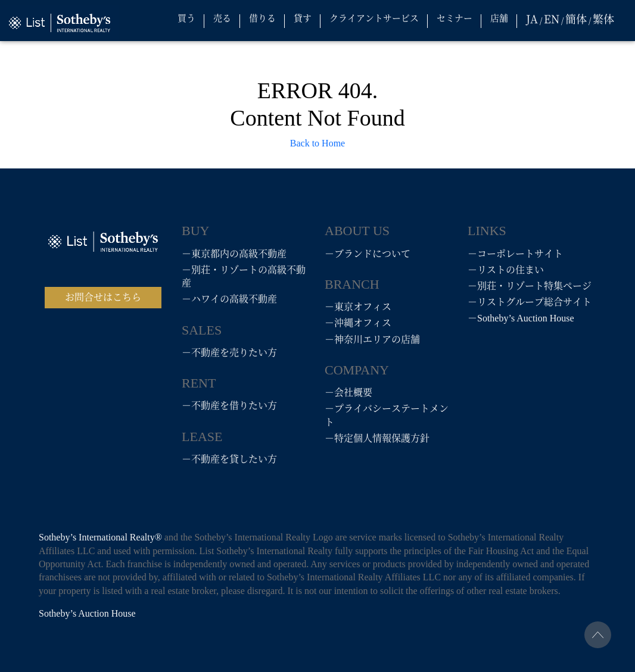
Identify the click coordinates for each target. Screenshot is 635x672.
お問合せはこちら (103, 297)
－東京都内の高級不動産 (234, 254)
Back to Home (317, 143)
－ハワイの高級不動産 (229, 299)
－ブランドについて (368, 254)
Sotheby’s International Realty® (102, 537)
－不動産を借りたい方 (229, 406)
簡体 (576, 18)
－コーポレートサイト (515, 254)
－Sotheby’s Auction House (521, 318)
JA (532, 18)
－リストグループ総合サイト (530, 302)
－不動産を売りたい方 (229, 353)
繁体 (603, 18)
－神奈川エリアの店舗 (372, 340)
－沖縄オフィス (358, 323)
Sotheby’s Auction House (87, 613)
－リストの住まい (506, 270)
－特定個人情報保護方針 (377, 438)
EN (552, 18)
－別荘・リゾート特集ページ (530, 286)
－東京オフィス (358, 307)
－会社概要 (348, 393)
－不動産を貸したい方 (229, 459)
